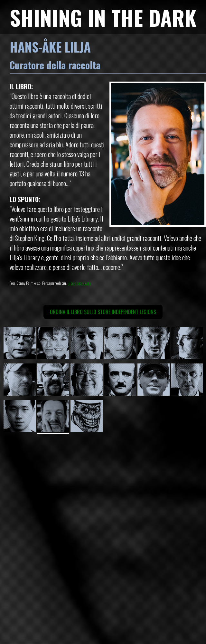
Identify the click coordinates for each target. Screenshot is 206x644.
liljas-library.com (79, 283)
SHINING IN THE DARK (103, 17)
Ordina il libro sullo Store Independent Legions (103, 312)
